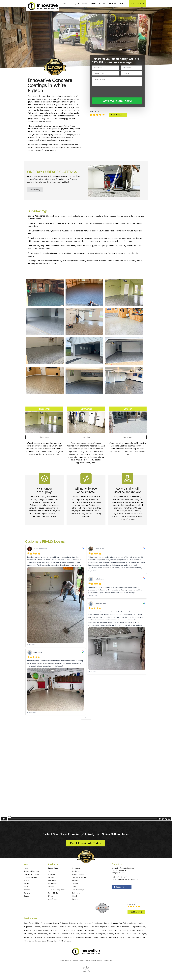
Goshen (80, 918)
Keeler (124, 925)
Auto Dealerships (78, 885)
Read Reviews (118, 115)
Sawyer (59, 933)
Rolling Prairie (83, 922)
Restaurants (76, 876)
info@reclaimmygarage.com (128, 875)
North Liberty (115, 922)
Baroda (110, 929)
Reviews (112, 3)
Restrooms (76, 888)
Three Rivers (39, 933)
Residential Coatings (31, 866)
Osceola (56, 918)
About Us (103, 3)
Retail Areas (76, 866)
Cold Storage (76, 894)
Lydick (62, 922)
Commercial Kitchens (79, 873)
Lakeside (104, 933)
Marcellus (92, 929)
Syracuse (54, 925)
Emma (78, 925)
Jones (96, 933)
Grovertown (36, 925)
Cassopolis (79, 933)
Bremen (37, 922)
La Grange (28, 933)
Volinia (84, 929)
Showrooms (76, 863)
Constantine (129, 933)
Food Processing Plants (56, 885)
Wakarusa (132, 918)
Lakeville (45, 922)
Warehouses (52, 879)
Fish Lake (94, 922)
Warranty (27, 885)
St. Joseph (28, 929)
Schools (75, 891)
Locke (141, 918)
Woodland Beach (41, 929)
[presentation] (109, 92)
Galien (37, 936)
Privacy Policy (107, 956)
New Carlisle (71, 922)
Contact (121, 3)
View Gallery (35, 190)
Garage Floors (53, 863)
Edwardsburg (47, 936)
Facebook (119, 882)
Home (26, 863)
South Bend (29, 918)
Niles (121, 933)
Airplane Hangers (78, 870)
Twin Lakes (75, 929)
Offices (50, 891)
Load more (86, 713)
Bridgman (101, 929)
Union (56, 936)
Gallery (94, 3)
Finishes (85, 3)
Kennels (74, 882)
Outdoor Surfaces (30, 873)
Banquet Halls (53, 888)
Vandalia (88, 933)
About (26, 882)
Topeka (71, 925)
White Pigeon (66, 936)
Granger (88, 918)
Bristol (107, 918)
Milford (46, 925)
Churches (75, 879)
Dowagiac (142, 929)
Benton (114, 918)
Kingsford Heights (138, 922)
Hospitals (51, 882)
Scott (97, 925)
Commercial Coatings (32, 870)
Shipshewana (88, 925)
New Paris (123, 918)
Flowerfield (53, 929)
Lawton (140, 925)
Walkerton (125, 922)
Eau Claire (132, 929)
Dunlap (64, 918)
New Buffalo (141, 933)
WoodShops (52, 894)
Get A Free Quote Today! (86, 838)
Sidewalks (51, 870)
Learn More (44, 437)
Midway (72, 918)
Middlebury (98, 918)
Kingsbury (104, 922)
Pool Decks (52, 876)
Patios (50, 866)
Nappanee (28, 922)
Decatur (132, 925)
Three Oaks (28, 936)
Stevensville (64, 929)
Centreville (50, 933)
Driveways (51, 873)
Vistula (104, 925)
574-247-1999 (137, 3)
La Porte (54, 922)
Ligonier (63, 925)
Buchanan (113, 933)
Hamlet (27, 925)
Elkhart (38, 918)
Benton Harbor (114, 925)
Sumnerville (68, 933)
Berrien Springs (121, 929)
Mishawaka (47, 918)
